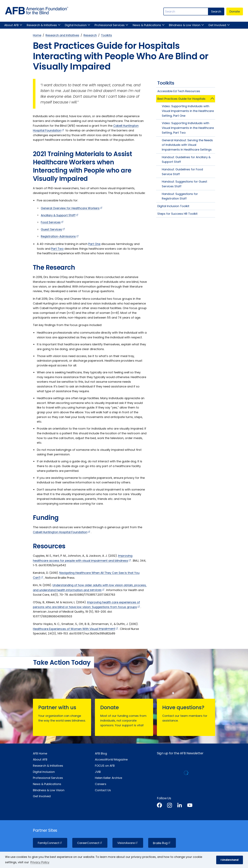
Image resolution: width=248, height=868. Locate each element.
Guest (53, 229)
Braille (162, 843)
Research (90, 35)
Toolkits (107, 35)
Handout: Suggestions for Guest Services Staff (184, 184)
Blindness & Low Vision (185, 25)
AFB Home (40, 753)
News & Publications (147, 25)
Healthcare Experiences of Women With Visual (76, 629)
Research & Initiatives (42, 25)
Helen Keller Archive (108, 778)
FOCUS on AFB (105, 766)
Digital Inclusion (76, 25)
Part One (94, 244)
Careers (101, 784)
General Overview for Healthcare (72, 208)
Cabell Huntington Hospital (62, 532)
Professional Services (110, 25)
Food (52, 222)
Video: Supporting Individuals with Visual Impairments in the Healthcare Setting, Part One (188, 111)
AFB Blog (101, 753)
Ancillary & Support (60, 215)
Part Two (57, 249)
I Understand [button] (230, 860)
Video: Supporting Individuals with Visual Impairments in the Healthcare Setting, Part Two (188, 128)
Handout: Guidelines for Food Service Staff (182, 172)
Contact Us (103, 790)
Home (37, 35)
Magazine (111, 759)
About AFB (11, 25)
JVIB (98, 772)
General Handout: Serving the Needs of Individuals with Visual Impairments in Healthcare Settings (187, 145)
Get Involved (217, 25)
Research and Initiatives (62, 35)
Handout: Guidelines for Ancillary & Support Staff (186, 160)
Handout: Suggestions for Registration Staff (180, 196)
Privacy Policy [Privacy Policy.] (40, 862)
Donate (235, 11)
